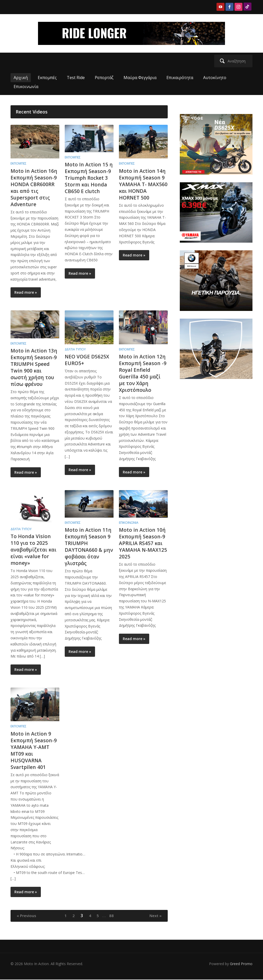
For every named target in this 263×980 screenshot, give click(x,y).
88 (113, 916)
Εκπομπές (47, 78)
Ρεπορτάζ (104, 78)
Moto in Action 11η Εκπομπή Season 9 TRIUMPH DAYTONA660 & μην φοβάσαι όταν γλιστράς (88, 546)
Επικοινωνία (26, 87)
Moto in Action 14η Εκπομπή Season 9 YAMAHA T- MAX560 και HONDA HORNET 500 (143, 188)
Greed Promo (241, 964)
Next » (155, 916)
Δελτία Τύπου (75, 349)
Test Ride (76, 78)
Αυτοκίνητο (215, 78)
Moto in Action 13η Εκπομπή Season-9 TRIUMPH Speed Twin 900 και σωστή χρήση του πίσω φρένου (34, 367)
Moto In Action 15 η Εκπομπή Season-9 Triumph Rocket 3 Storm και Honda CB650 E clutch (89, 178)
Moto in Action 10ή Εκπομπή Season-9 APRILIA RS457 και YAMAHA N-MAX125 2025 (143, 543)
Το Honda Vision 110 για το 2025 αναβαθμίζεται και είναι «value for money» (35, 550)
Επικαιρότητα (180, 78)
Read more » (26, 292)
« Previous (27, 916)
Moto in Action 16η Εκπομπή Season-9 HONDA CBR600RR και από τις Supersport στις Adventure (34, 188)
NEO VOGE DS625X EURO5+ (88, 360)
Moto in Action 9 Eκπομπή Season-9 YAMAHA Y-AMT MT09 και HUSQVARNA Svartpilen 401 (34, 750)
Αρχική (21, 78)
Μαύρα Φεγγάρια (140, 78)
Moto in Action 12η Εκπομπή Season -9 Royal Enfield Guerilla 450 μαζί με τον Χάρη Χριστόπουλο (143, 373)
